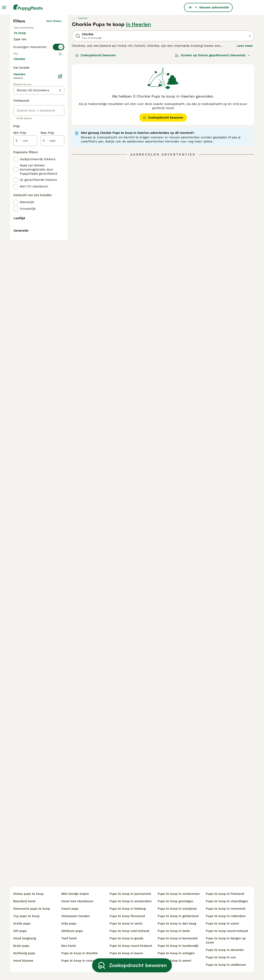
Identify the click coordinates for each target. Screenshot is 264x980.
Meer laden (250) (30, 228)
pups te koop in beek (174, 931)
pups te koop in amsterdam (131, 901)
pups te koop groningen (175, 901)
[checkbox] (16, 159)
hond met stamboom (77, 901)
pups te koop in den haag (177, 923)
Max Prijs (47, 302)
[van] (25, 310)
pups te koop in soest (222, 923)
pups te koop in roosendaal (82, 961)
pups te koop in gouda (126, 938)
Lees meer (245, 113)
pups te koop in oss (221, 957)
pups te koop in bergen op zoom (226, 940)
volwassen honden (75, 916)
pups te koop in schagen (176, 953)
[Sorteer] (213, 123)
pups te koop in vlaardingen (227, 901)
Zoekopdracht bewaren (96, 123)
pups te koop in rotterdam (226, 916)
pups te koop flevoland (127, 916)
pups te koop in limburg (128, 909)
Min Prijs (20, 302)
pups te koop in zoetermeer (179, 894)
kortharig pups (24, 953)
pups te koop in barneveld (177, 938)
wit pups (20, 931)
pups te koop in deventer (225, 950)
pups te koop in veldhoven (226, 965)
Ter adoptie (47, 105)
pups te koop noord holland (227, 931)
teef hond (69, 938)
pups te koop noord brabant (131, 946)
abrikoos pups (72, 931)
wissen (57, 139)
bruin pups (21, 946)
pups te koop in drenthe (80, 953)
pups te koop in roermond (226, 909)
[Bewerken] (60, 245)
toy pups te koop (26, 916)
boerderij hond (24, 901)
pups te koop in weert (174, 961)
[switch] (39, 130)
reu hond (68, 946)
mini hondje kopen (75, 894)
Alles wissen (54, 89)
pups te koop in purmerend (130, 894)
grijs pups (69, 923)
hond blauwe (23, 961)
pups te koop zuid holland (129, 931)
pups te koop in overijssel (177, 909)
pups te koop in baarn (126, 953)
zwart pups (70, 909)
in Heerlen (138, 92)
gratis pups (22, 923)
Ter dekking (26, 115)
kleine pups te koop (28, 894)
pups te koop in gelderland (178, 916)
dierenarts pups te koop (32, 909)
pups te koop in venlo (126, 923)
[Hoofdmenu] (4, 7)
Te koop (23, 105)
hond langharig (25, 938)
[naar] (52, 310)
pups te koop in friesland (225, 894)
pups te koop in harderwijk (178, 946)
